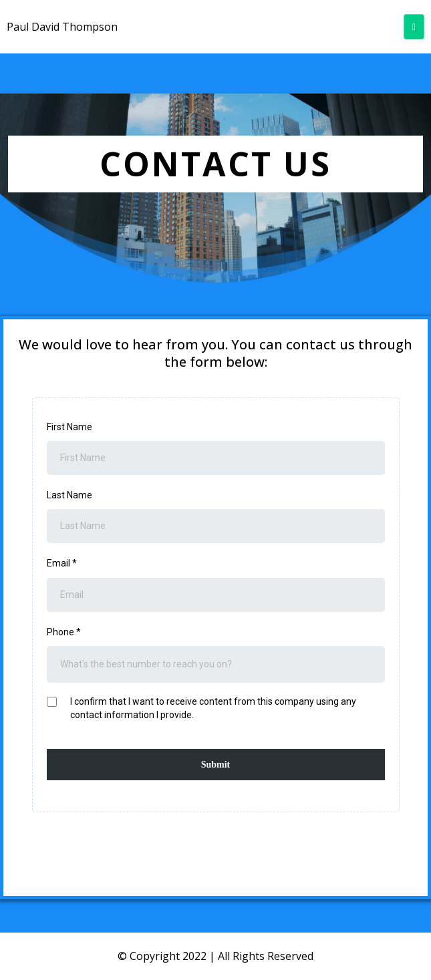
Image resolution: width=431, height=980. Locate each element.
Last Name (69, 495)
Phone (64, 632)
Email (62, 563)
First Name (69, 427)
